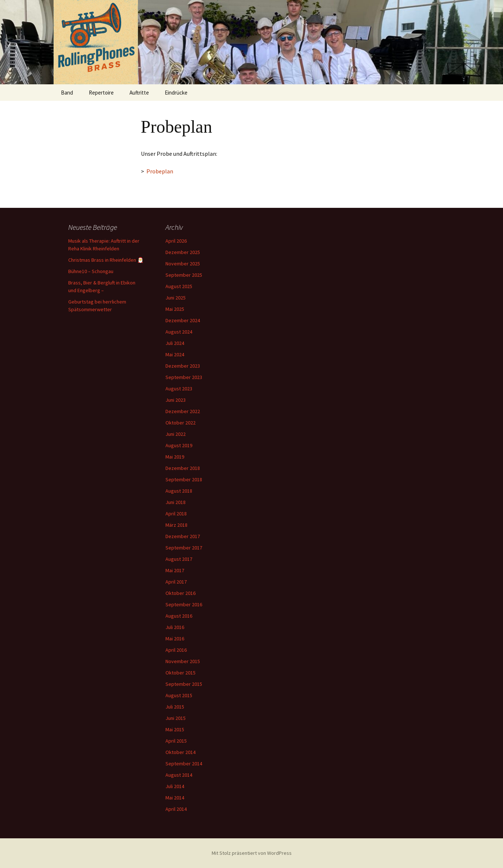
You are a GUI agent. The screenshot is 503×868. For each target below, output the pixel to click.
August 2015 (179, 695)
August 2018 (179, 491)
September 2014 (184, 764)
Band (67, 93)
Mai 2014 (175, 798)
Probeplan (160, 171)
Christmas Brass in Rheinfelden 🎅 (106, 260)
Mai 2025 (175, 309)
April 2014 (176, 809)
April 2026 (176, 241)
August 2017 (179, 559)
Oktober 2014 (181, 752)
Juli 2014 (175, 786)
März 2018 (176, 525)
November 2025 (183, 264)
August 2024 (179, 332)
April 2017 (176, 582)
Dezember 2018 (183, 468)
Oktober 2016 (181, 593)
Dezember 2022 (183, 411)
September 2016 (184, 604)
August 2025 (179, 286)
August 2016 (179, 616)
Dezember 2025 (183, 252)
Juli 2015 (175, 707)
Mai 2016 (175, 639)
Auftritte (139, 93)
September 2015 (184, 684)
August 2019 (179, 445)
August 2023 (179, 389)
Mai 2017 (175, 570)
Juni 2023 (176, 400)
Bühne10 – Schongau (91, 271)
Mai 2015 (175, 729)
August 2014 (179, 775)
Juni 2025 (176, 298)
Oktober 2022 (181, 423)
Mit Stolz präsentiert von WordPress (252, 853)
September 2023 (184, 377)
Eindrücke (176, 93)
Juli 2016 (175, 627)
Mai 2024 (175, 354)
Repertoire (101, 93)
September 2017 (184, 548)
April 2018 (176, 514)
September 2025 (184, 275)
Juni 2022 (176, 434)
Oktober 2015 (181, 673)
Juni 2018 (176, 502)
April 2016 (176, 650)
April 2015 (176, 741)
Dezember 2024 (183, 320)
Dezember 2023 (183, 366)
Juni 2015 (176, 718)
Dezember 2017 (183, 536)
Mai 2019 (175, 457)
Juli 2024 (175, 343)
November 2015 (183, 661)
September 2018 (184, 479)
